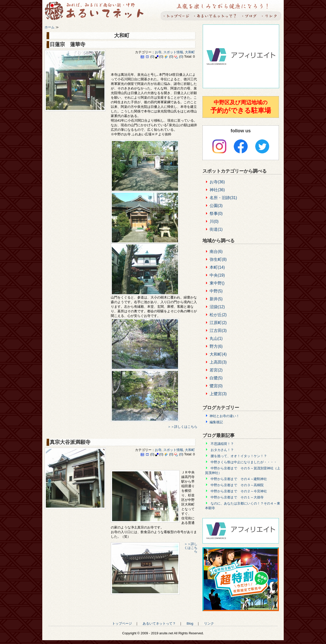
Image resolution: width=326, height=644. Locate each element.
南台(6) (216, 252)
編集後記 (216, 422)
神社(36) (217, 190)
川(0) (214, 221)
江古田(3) (218, 331)
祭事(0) (216, 214)
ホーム (50, 27)
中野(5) (216, 291)
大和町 (190, 52)
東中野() (217, 283)
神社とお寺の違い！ (225, 416)
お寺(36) (217, 182)
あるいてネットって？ (215, 16)
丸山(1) (216, 338)
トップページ (176, 16)
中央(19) (217, 275)
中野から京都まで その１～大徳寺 (237, 497)
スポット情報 (173, 52)
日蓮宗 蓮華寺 (67, 44)
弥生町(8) (218, 259)
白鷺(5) (216, 378)
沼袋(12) (217, 307)
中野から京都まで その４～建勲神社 (239, 479)
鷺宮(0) (216, 386)
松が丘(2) (218, 315)
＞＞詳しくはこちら (182, 427)
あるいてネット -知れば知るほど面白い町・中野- (98, 12)
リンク (270, 16)
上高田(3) (218, 362)
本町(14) (217, 267)
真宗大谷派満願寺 (70, 442)
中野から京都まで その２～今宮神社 (239, 491)
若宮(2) (216, 370)
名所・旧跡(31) (223, 198)
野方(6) (216, 346)
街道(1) (216, 229)
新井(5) (216, 299)
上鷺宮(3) (218, 394)
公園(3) (216, 206)
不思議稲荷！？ (222, 444)
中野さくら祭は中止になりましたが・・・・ (244, 462)
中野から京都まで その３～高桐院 (237, 485)
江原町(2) (218, 323)
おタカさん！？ (222, 450)
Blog (249, 16)
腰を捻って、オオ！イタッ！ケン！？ (239, 456)
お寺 (158, 52)
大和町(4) (218, 354)
